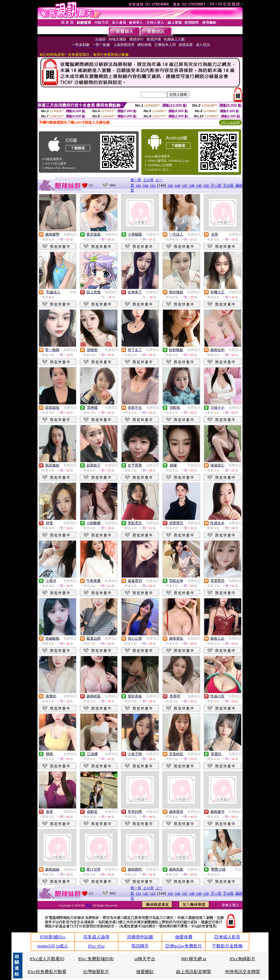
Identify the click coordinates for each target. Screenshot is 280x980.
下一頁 (216, 185)
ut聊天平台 (145, 959)
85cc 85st (96, 946)
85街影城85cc (53, 937)
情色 (89, 905)
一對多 (72, 292)
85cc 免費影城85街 (96, 959)
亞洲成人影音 (227, 937)
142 (146, 185)
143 (153, 185)
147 (185, 185)
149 (199, 185)
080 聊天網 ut (194, 959)
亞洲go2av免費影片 (184, 946)
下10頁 (228, 185)
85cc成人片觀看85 (47, 959)
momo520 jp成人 (53, 946)
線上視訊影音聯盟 (194, 972)
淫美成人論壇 (96, 937)
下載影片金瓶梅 (227, 946)
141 (139, 185)
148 (192, 185)
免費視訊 (70, 234)
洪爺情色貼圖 (140, 937)
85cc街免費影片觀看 (47, 972)
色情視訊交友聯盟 (243, 972)
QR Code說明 (230, 123)
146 (178, 185)
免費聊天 (111, 292)
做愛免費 (184, 937)
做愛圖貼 (145, 972)
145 (171, 185)
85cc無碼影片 (243, 959)
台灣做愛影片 (96, 972)
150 (206, 185)
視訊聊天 (140, 946)
